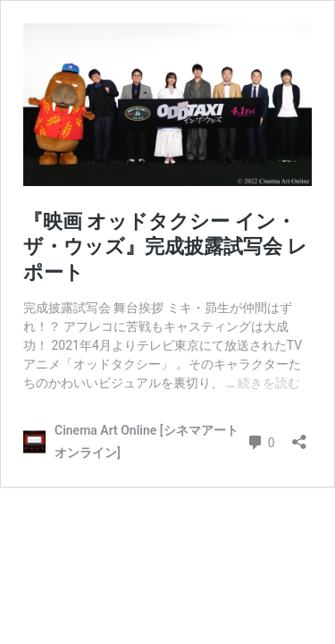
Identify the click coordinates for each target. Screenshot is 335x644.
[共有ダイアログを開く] (299, 436)
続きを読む (269, 383)
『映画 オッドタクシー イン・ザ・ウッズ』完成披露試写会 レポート (165, 247)
